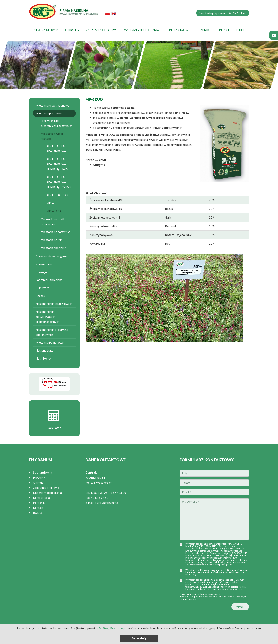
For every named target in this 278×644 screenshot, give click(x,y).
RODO (240, 30)
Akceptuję (139, 638)
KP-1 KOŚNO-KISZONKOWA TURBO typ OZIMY (59, 182)
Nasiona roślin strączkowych (54, 304)
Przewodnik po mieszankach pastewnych (56, 123)
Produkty (39, 477)
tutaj (194, 599)
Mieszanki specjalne (53, 248)
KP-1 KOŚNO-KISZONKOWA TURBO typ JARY (57, 164)
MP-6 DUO (54, 211)
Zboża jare (43, 272)
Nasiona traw (44, 350)
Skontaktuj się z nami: (223, 13)
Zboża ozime (44, 264)
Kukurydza (42, 288)
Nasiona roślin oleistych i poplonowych (52, 332)
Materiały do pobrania (142, 30)
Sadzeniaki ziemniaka (49, 280)
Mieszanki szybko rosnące (52, 136)
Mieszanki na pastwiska (56, 232)
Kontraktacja (177, 30)
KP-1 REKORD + (57, 195)
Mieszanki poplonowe (50, 342)
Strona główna (46, 30)
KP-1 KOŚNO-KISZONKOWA (56, 149)
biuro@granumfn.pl (107, 503)
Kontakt (222, 30)
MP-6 (50, 203)
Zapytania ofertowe (102, 30)
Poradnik (202, 30)
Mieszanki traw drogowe (52, 256)
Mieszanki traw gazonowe (52, 105)
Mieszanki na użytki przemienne (53, 221)
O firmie (72, 30)
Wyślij (240, 607)
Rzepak (40, 296)
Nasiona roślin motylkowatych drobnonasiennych (47, 317)
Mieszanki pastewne (49, 113)
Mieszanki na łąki (51, 240)
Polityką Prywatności (113, 628)
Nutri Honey (44, 358)
